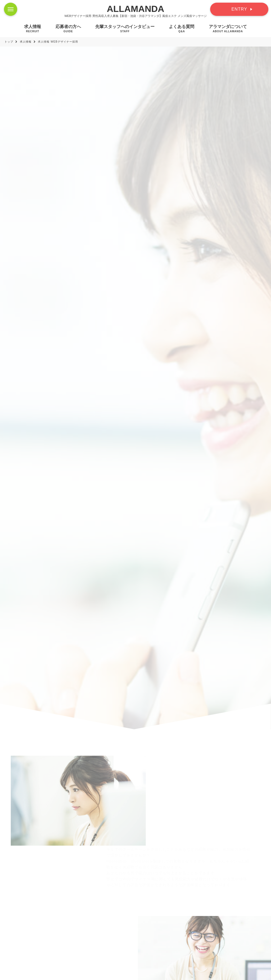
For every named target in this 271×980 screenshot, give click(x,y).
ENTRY (239, 9)
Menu (12, 6)
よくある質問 (182, 29)
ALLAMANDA (135, 9)
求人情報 (33, 29)
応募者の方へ (68, 29)
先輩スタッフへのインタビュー (125, 29)
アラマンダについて (228, 29)
